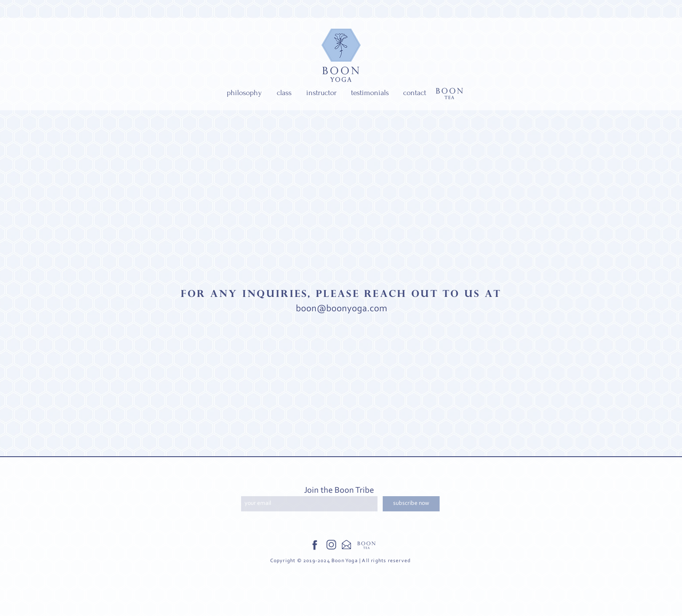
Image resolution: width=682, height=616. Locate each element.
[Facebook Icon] (315, 545)
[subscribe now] (411, 504)
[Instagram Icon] (332, 545)
